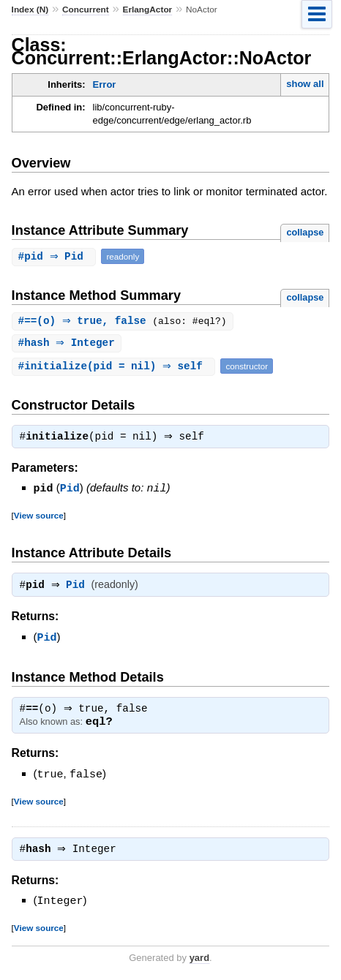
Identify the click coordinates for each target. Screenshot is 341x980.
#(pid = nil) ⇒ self (116, 367)
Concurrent (86, 10)
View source (39, 516)
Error (105, 84)
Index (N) (30, 10)
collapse (305, 232)
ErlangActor (148, 10)
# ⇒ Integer (68, 344)
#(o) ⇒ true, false (87, 321)
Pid (70, 489)
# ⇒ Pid (56, 256)
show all (305, 84)
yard (199, 956)
